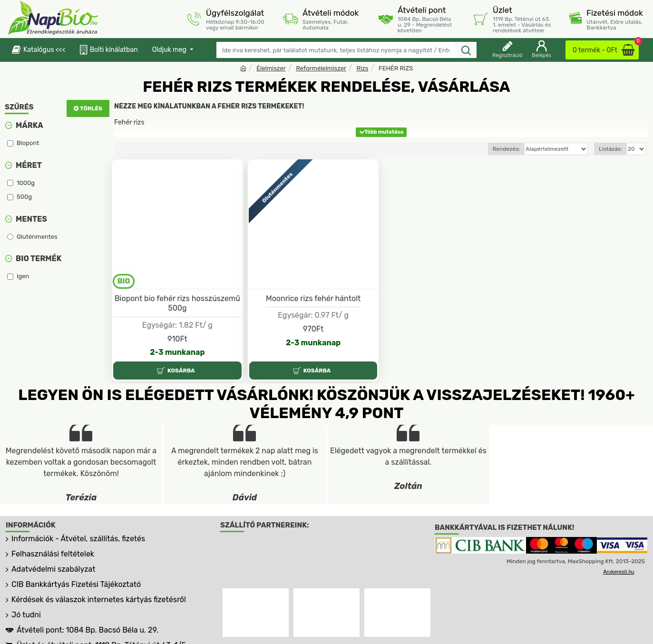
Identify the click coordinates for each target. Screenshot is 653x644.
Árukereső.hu (619, 572)
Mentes (31, 219)
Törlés (91, 108)
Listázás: (610, 149)
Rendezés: (489, 149)
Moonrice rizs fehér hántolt (313, 298)
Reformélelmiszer (321, 68)
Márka (29, 125)
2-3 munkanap (177, 352)
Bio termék (39, 259)
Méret (29, 165)
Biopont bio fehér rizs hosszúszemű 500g (177, 303)
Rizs (363, 68)
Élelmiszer (271, 68)
